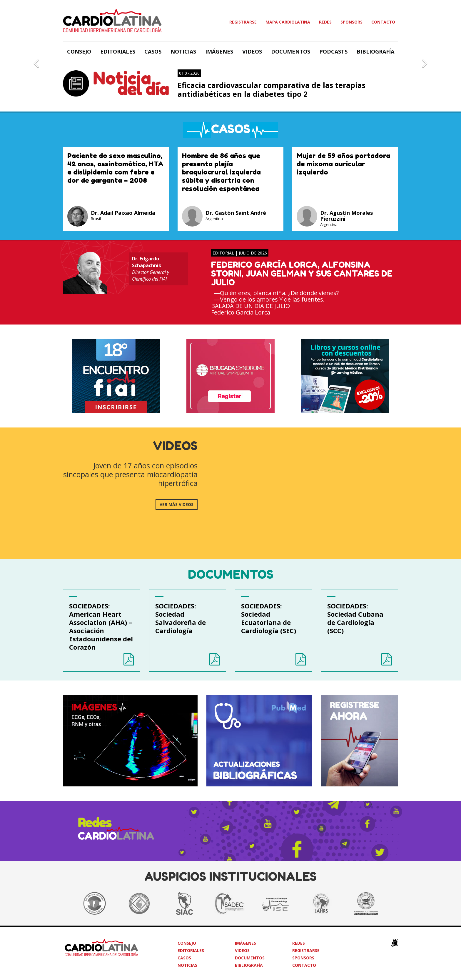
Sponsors (351, 22)
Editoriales (118, 51)
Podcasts (333, 51)
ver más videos (177, 504)
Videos (252, 51)
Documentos (291, 51)
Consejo (79, 51)
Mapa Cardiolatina (288, 22)
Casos (153, 51)
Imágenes (219, 51)
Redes (325, 22)
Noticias (183, 51)
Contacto (383, 22)
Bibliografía (375, 51)
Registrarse (243, 22)
